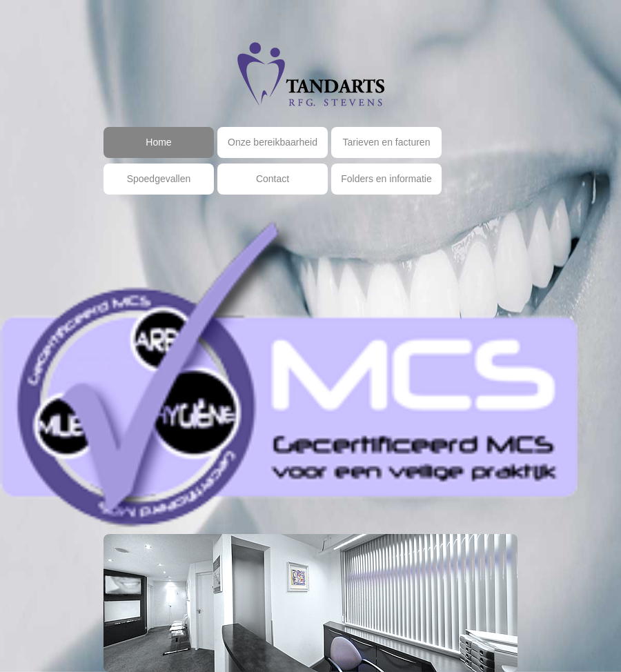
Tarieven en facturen (387, 142)
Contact (273, 179)
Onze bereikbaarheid (273, 142)
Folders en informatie (386, 179)
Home (158, 142)
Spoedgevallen (159, 179)
